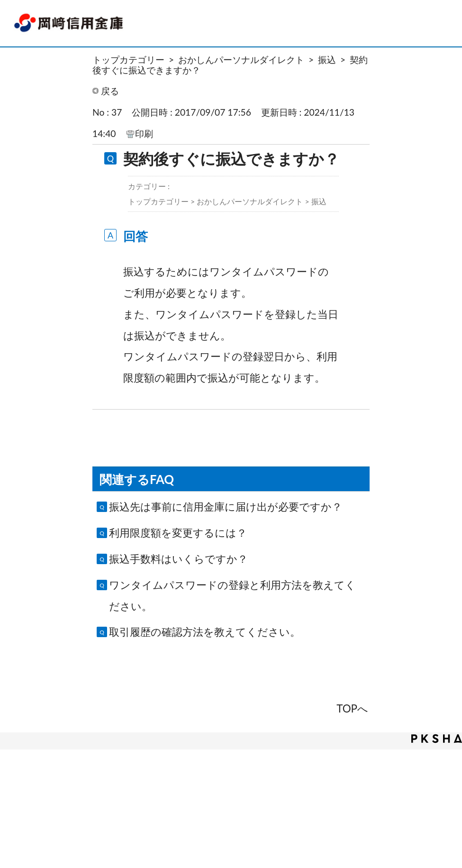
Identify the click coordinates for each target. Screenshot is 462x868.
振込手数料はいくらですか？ (178, 559)
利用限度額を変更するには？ (178, 533)
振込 (327, 59)
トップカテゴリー (128, 59)
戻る (110, 91)
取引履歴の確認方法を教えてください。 (205, 632)
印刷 (144, 133)
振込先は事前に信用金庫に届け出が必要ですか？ (226, 507)
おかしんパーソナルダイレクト (241, 59)
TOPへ (352, 708)
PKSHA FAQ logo (437, 739)
